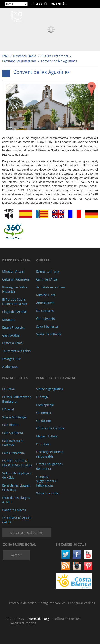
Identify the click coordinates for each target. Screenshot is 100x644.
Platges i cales (15, 378)
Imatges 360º (12, 359)
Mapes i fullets (47, 436)
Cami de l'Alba (46, 279)
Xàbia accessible (48, 493)
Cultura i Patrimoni (54, 56)
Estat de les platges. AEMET (16, 500)
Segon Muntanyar (15, 417)
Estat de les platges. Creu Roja (16, 488)
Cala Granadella (13, 453)
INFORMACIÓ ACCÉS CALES (17, 520)
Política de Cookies (67, 619)
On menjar (44, 413)
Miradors (9, 320)
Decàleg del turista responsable (50, 454)
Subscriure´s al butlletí (27, 533)
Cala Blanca (10, 425)
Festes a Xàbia (12, 343)
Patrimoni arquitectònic (19, 61)
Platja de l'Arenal (14, 312)
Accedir (16, 555)
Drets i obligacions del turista (49, 466)
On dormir (44, 421)
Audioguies (10, 367)
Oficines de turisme (50, 428)
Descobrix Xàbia (25, 56)
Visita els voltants (49, 334)
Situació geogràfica (50, 389)
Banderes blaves (14, 510)
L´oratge (43, 397)
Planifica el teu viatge (56, 378)
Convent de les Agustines (59, 61)
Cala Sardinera (13, 433)
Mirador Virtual (13, 271)
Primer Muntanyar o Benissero (17, 399)
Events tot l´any (48, 271)
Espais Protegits (13, 327)
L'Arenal (8, 409)
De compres (45, 311)
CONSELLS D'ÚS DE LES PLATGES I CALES (17, 463)
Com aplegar (45, 405)
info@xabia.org (38, 619)
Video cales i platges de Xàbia (17, 475)
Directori (43, 444)
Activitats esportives (51, 287)
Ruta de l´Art (46, 295)
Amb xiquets (45, 303)
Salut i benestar (47, 326)
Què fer (43, 260)
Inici (5, 56)
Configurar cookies (52, 603)
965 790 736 (15, 619)
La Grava (8, 389)
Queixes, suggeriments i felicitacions (47, 481)
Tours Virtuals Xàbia (16, 351)
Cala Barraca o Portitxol (12, 443)
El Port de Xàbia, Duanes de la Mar (15, 302)
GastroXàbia (11, 335)
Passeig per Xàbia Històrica (15, 289)
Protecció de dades (23, 603)
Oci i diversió (46, 318)
